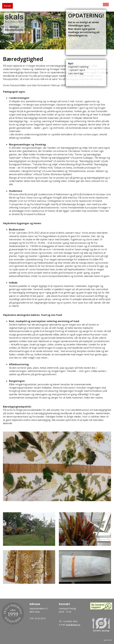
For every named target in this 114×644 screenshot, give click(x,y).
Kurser (8, 6)
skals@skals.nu (73, 625)
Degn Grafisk (108, 640)
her (82, 73)
